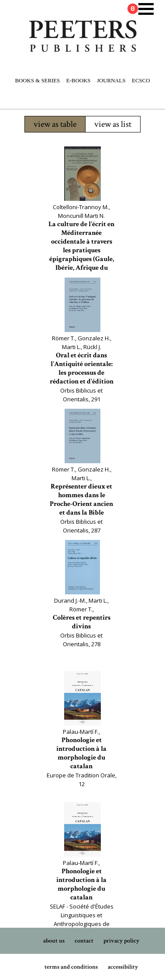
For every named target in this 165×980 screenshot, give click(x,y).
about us (54, 941)
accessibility (123, 967)
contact (84, 941)
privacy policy (121, 941)
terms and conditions (71, 967)
